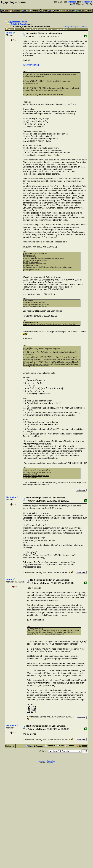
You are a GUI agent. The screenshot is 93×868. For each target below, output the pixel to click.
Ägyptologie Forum (17, 22)
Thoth (9, 33)
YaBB (51, 763)
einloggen (72, 2)
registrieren (87, 2)
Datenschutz (51, 761)
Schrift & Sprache (19, 24)
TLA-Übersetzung (31, 65)
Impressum (41, 761)
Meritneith (11, 497)
